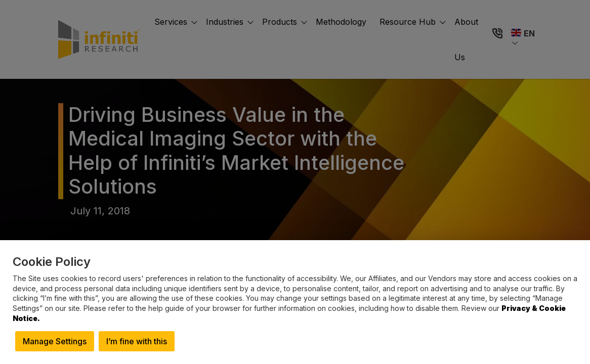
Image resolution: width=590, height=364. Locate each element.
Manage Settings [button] (55, 341)
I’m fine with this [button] (137, 341)
